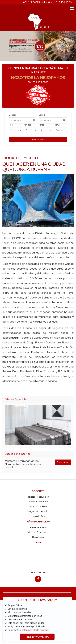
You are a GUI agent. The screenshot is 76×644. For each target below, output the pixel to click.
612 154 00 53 (64, 2)
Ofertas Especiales (38, 532)
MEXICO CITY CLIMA (38, 558)
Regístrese (38, 537)
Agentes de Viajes (38, 502)
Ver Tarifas (38, 140)
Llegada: (13, 115)
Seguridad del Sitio (38, 511)
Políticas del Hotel (38, 507)
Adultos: (27, 125)
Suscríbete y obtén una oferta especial (28, 630)
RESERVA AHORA (37, 637)
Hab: (11, 125)
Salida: (42, 115)
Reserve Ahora (38, 527)
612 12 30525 (31, 2)
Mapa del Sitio (38, 516)
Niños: (42, 125)
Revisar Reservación (38, 497)
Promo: (57, 125)
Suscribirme (63, 462)
